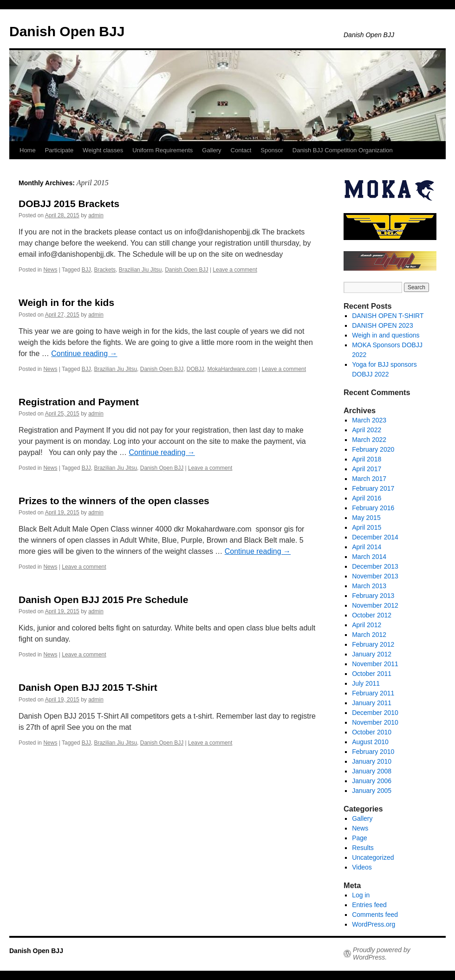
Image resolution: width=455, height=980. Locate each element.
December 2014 (375, 537)
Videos (362, 867)
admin (96, 215)
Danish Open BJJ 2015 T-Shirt (88, 687)
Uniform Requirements (162, 150)
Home (28, 150)
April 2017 (367, 469)
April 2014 (367, 547)
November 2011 (375, 664)
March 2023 (369, 420)
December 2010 (375, 713)
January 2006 (372, 781)
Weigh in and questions (386, 335)
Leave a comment (235, 270)
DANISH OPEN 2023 (383, 325)
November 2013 (375, 576)
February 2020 (373, 449)
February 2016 (373, 508)
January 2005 (372, 791)
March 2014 (369, 557)
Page (360, 838)
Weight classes (103, 150)
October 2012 (372, 615)
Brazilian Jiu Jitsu (140, 270)
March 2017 (369, 479)
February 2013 (373, 596)
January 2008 (372, 771)
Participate (59, 150)
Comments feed (375, 915)
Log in (361, 895)
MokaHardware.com (232, 369)
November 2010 (375, 722)
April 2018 (367, 459)
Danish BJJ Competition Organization (343, 150)
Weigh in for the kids (66, 302)
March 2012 (369, 635)
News (50, 270)
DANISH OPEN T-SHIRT (388, 316)
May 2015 (366, 518)
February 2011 (373, 693)
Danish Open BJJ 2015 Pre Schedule (103, 600)
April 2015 (367, 527)
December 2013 (375, 566)
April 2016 (367, 498)
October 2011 (372, 674)
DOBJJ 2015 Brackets (69, 204)
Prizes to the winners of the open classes (114, 501)
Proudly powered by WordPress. (382, 954)
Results (363, 848)
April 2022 (367, 430)
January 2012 (372, 654)
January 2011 (372, 703)
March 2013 (369, 586)
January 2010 (372, 761)
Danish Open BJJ (67, 31)
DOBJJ (195, 369)
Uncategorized (373, 857)
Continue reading (84, 354)
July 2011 (366, 683)
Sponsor (272, 150)
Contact (241, 150)
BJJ (86, 270)
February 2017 (373, 488)
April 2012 (367, 625)
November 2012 (375, 605)
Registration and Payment (79, 402)
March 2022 (369, 440)
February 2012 (373, 644)
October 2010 (372, 732)
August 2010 (370, 742)
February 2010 (373, 752)
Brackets (105, 270)
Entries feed (369, 905)
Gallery (211, 150)
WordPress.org (374, 924)
